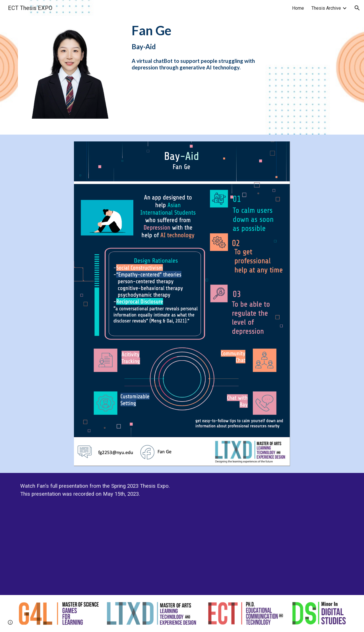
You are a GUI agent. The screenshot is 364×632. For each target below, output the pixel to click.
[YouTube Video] (266, 534)
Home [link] (298, 8)
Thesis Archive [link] (326, 8)
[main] (196, 47)
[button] (357, 8)
